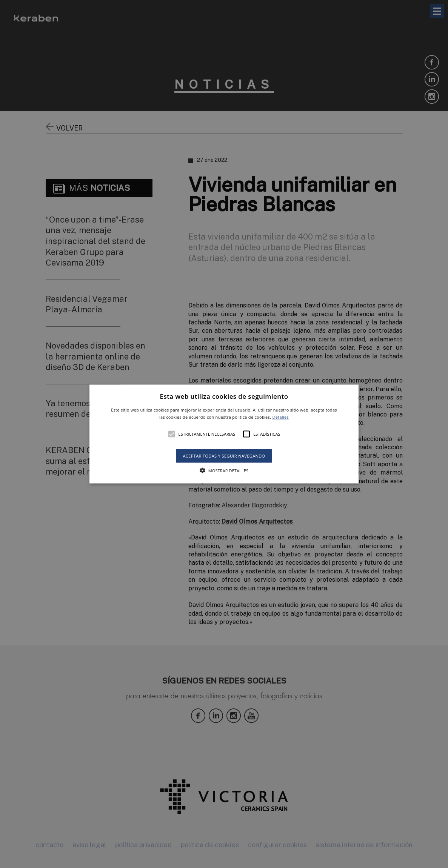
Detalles (280, 417)
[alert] (224, 434)
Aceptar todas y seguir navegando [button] (224, 456)
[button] (224, 434)
